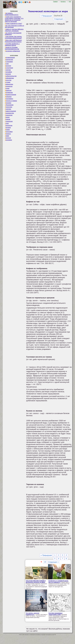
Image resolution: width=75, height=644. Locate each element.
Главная (55, 2)
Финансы (8, 134)
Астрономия (9, 62)
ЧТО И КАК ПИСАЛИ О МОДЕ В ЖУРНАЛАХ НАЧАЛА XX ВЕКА (36, 582)
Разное (7, 117)
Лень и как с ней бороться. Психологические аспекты (13, 41)
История (8, 82)
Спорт (7, 123)
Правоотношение (10, 111)
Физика (7, 130)
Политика (8, 109)
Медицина (8, 97)
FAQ (70, 2)
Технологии (9, 125)
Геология (8, 74)
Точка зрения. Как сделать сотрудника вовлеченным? (13, 37)
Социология (9, 121)
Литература (9, 86)
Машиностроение (11, 95)
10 (45, 562)
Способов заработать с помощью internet (12, 45)
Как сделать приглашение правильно (13, 34)
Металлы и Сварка (11, 101)
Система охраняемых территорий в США (55, 614)
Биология (8, 66)
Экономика (8, 140)
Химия (7, 136)
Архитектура (9, 60)
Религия (8, 119)
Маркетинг (8, 90)
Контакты (63, 2)
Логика (7, 88)
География (8, 72)
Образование (9, 105)
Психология (9, 115)
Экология (8, 138)
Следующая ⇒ (59, 19)
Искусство (8, 80)
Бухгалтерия (9, 68)
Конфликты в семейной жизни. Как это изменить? (59, 582)
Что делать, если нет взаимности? (33, 614)
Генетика (8, 70)
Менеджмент (9, 99)
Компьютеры (9, 84)
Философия (9, 132)
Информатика (9, 78)
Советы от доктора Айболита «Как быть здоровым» (14, 30)
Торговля (8, 128)
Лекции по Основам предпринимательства (12, 48)
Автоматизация (10, 57)
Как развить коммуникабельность (12, 14)
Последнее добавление (12, 51)
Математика (9, 93)
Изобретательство (11, 76)
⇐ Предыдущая (46, 16)
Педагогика (9, 107)
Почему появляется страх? (14, 24)
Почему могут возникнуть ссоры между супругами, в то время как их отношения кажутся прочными (14, 19)
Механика (8, 103)
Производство (9, 113)
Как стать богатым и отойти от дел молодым (15, 26)
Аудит (7, 64)
